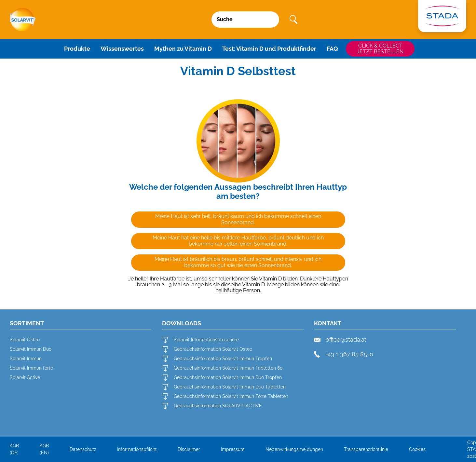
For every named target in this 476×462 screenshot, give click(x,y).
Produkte (77, 49)
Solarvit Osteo (25, 340)
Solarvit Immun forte (31, 368)
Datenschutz (83, 449)
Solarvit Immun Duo (31, 349)
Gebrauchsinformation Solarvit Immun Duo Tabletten (224, 387)
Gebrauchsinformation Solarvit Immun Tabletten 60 (222, 368)
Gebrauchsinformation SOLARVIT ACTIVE (212, 406)
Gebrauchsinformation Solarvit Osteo (207, 349)
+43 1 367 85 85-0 (344, 354)
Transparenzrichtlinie (366, 449)
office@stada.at (340, 340)
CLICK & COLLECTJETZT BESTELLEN (380, 49)
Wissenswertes (122, 49)
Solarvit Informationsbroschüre (200, 340)
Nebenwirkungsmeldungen (294, 449)
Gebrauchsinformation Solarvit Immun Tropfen (217, 359)
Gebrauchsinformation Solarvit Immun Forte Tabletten (225, 397)
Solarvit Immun (26, 359)
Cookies (417, 449)
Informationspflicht (137, 449)
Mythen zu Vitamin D (183, 49)
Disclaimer (189, 449)
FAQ (332, 49)
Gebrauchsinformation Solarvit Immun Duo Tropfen (222, 378)
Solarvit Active (25, 377)
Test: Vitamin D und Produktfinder (269, 49)
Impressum (233, 449)
